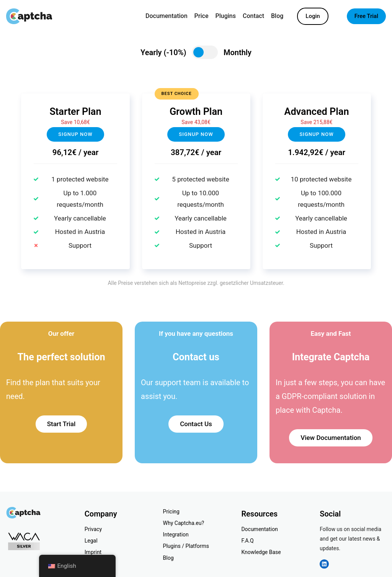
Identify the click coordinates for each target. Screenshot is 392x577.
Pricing (171, 512)
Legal (91, 541)
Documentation (260, 529)
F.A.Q (247, 541)
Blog (168, 558)
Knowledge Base (261, 552)
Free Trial (366, 16)
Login (313, 16)
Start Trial (61, 424)
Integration (176, 535)
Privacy (93, 529)
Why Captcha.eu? (184, 523)
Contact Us (196, 424)
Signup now (75, 134)
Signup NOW (196, 134)
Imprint (93, 552)
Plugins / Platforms (186, 546)
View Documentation (331, 438)
